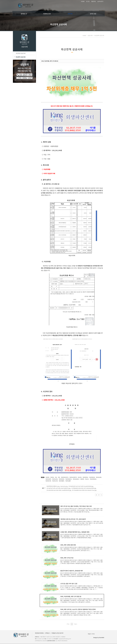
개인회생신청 (61, 479)
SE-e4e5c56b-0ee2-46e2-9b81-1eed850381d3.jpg (58, 490)
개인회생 (47, 477)
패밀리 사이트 (92, 634)
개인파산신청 (54, 479)
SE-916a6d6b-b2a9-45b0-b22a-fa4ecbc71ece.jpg (84, 490)
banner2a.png (63, 486)
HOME (83, 1)
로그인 (88, 1)
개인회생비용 (91, 477)
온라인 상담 (93, 14)
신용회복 (82, 479)
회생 (58, 477)
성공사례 (70, 14)
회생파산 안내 (47, 14)
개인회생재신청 (93, 479)
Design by (99, 637)
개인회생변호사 (68, 479)
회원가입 (94, 1)
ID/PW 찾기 (100, 1)
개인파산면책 (48, 479)
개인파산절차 (61, 481)
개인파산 (51, 477)
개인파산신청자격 (72, 477)
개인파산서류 (48, 481)
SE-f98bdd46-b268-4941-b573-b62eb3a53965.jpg (83, 488)
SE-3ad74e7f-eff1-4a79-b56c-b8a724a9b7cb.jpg (58, 488)
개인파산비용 (98, 477)
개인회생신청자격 (64, 477)
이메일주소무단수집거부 (57, 633)
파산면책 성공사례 (100, 35)
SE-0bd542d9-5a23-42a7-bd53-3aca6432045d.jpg (80, 486)
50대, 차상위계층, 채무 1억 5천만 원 (49, 61)
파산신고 (86, 479)
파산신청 (79, 477)
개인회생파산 (85, 477)
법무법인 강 (24, 14)
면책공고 (47, 633)
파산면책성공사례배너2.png (52, 486)
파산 (55, 477)
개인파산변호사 (75, 479)
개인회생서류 (100, 479)
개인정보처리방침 (39, 633)
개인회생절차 (54, 481)
